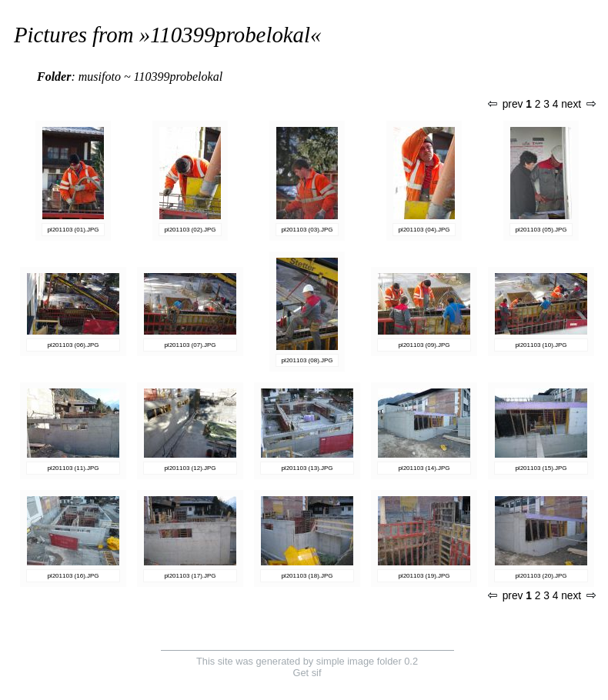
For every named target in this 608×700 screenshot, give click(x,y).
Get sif (307, 673)
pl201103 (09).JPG (424, 345)
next (578, 104)
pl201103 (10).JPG (541, 345)
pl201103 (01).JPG (73, 230)
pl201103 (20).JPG (541, 576)
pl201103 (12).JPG (190, 468)
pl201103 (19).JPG (424, 576)
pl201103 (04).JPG (424, 230)
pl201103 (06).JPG (73, 345)
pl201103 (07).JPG (190, 345)
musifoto (100, 77)
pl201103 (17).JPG (190, 576)
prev (506, 104)
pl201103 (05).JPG (541, 230)
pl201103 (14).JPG (424, 468)
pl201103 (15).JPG (541, 468)
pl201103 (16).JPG (73, 576)
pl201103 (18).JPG (307, 576)
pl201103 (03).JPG (307, 230)
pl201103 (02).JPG (190, 230)
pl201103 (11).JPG (73, 468)
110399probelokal (230, 35)
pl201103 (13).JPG (307, 468)
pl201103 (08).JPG (307, 360)
